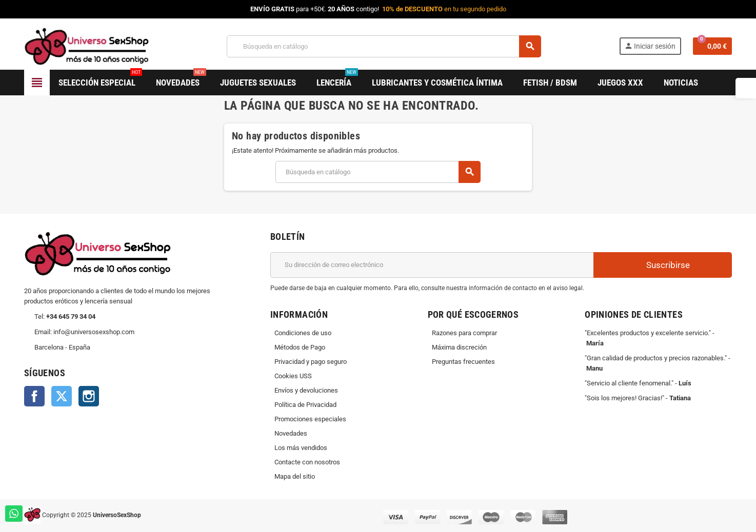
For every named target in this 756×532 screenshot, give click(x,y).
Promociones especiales (310, 419)
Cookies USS (293, 376)
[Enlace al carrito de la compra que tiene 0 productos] (712, 46)
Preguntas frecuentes (463, 362)
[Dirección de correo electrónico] (432, 265)
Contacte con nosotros (307, 462)
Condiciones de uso (303, 333)
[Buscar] (383, 46)
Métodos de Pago (300, 347)
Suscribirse (663, 265)
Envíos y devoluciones (306, 390)
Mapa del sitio (295, 476)
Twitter (62, 396)
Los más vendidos (301, 448)
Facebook (34, 396)
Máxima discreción (459, 347)
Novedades (291, 433)
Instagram (89, 396)
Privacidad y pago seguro (311, 362)
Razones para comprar (464, 333)
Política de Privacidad (305, 405)
